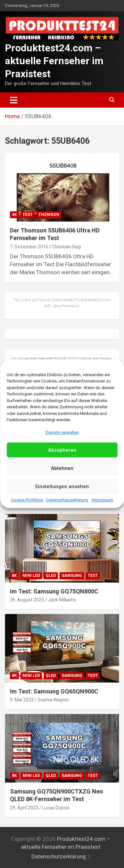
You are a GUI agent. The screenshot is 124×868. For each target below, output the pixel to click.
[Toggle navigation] (14, 100)
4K (14, 215)
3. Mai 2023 (22, 700)
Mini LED (31, 576)
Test (28, 215)
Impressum (102, 500)
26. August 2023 (27, 600)
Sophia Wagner (54, 700)
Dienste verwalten (62, 432)
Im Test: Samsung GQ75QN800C (54, 591)
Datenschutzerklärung (67, 500)
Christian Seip (67, 247)
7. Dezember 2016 (29, 247)
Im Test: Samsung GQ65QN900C (54, 691)
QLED (51, 576)
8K (14, 576)
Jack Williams (62, 600)
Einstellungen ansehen (62, 486)
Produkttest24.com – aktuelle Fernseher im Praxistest (54, 61)
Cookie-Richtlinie (27, 500)
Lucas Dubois (56, 808)
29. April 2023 (24, 808)
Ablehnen (62, 468)
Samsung (72, 576)
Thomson (49, 215)
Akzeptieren (62, 450)
